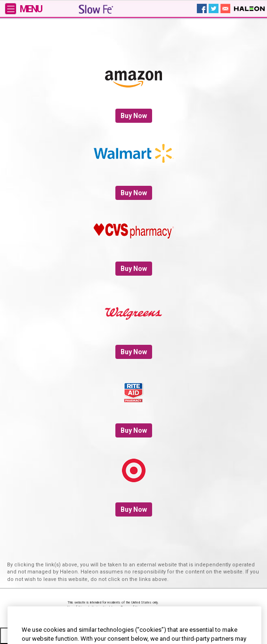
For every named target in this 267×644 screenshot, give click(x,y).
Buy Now (134, 116)
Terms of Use (131, 607)
